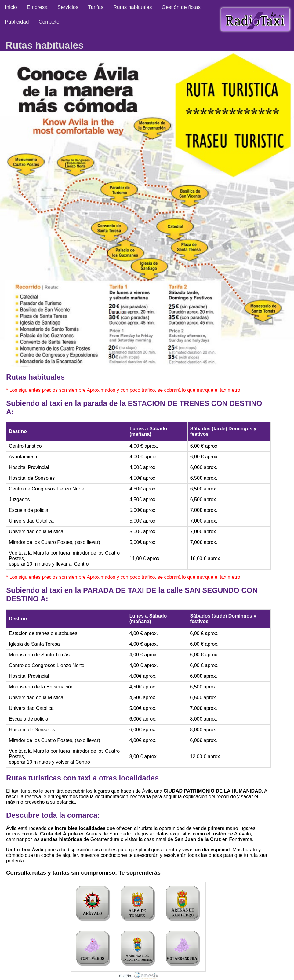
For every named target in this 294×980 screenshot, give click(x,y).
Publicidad (17, 22)
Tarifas (96, 7)
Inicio (11, 7)
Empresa (37, 7)
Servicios (68, 7)
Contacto (49, 22)
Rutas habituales (133, 7)
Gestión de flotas (181, 7)
